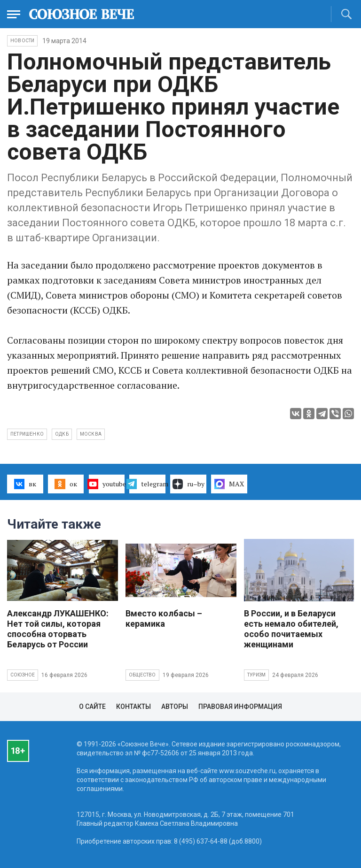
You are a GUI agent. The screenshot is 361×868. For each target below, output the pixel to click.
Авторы (175, 707)
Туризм (256, 675)
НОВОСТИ (22, 41)
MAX (229, 484)
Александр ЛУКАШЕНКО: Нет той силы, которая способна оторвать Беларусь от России (58, 629)
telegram (147, 484)
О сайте (92, 707)
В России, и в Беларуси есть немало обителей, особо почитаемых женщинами (291, 629)
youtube (107, 484)
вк (25, 484)
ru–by (188, 484)
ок (66, 484)
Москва (91, 434)
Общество (142, 675)
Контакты (133, 707)
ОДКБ (62, 434)
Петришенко (27, 434)
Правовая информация (240, 707)
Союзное (23, 675)
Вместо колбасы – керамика (164, 618)
